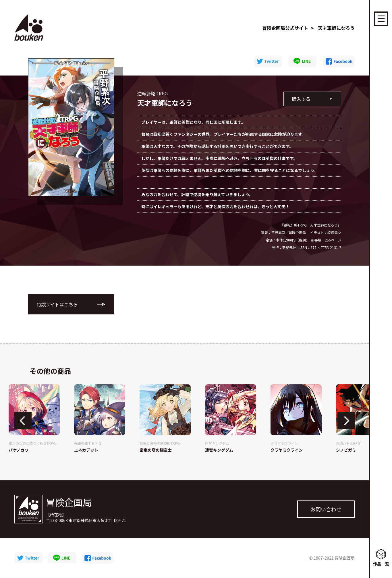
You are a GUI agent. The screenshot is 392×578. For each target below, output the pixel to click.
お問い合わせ (326, 509)
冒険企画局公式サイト (285, 28)
